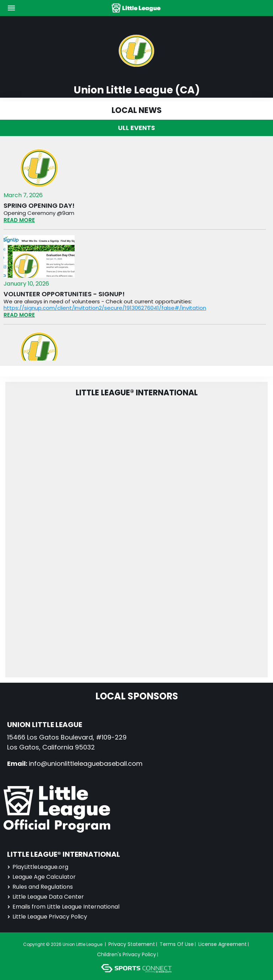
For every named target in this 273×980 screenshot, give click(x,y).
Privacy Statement (132, 944)
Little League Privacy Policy (47, 917)
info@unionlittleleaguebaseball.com (86, 764)
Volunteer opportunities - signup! (64, 294)
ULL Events (136, 128)
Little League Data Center (45, 897)
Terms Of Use (177, 944)
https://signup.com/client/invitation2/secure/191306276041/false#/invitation (105, 308)
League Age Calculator (41, 877)
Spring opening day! (39, 206)
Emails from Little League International (63, 907)
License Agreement (223, 944)
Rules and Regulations (40, 887)
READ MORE (19, 220)
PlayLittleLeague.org (38, 867)
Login (170, 954)
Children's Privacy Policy (127, 954)
